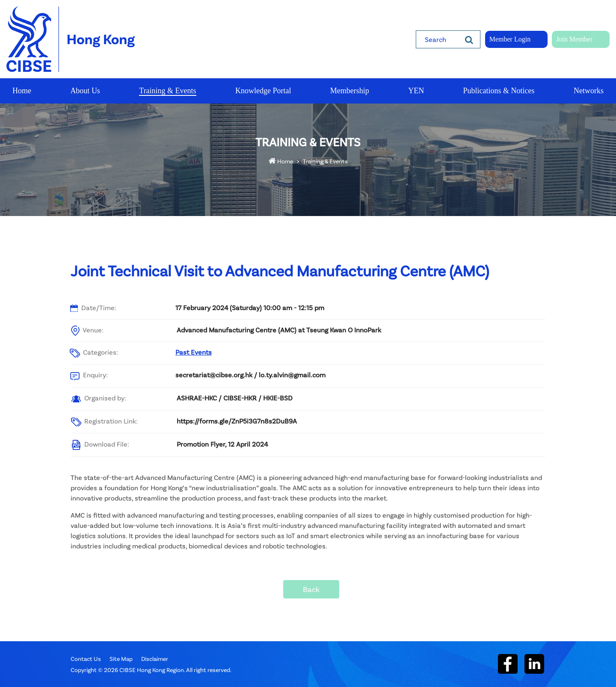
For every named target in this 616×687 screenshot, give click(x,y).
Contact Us (86, 659)
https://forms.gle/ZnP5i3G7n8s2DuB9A (237, 421)
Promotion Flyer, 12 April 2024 (222, 444)
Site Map (121, 659)
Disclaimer (155, 659)
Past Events (194, 352)
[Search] (469, 39)
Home (281, 161)
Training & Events (325, 161)
